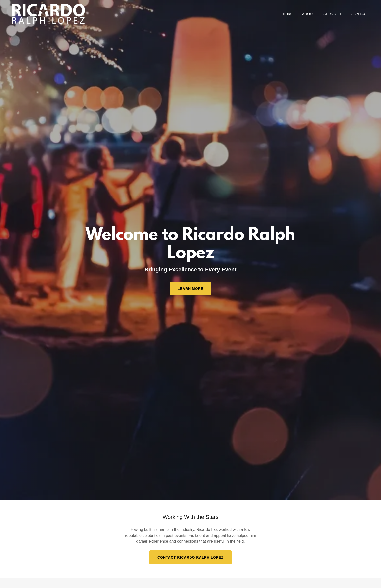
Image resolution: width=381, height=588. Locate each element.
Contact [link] (360, 14)
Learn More (190, 289)
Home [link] (288, 14)
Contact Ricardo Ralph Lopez (190, 557)
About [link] (309, 14)
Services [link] (333, 14)
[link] (48, 14)
